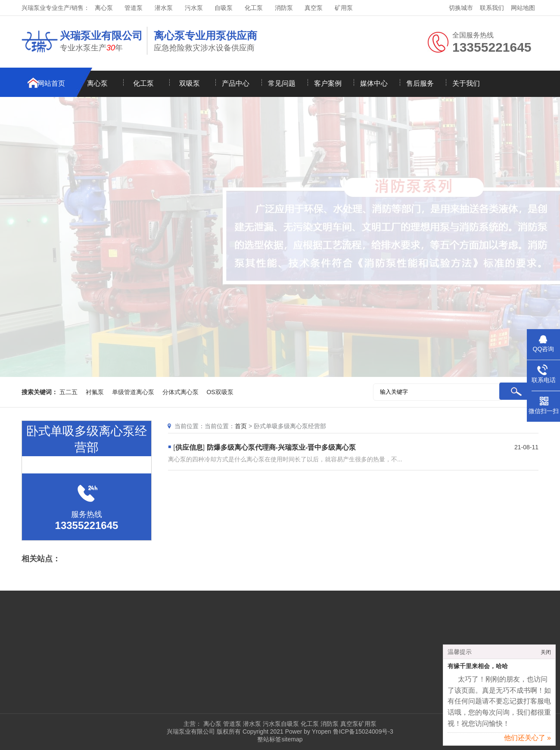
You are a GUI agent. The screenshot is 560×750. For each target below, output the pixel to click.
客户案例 (328, 83)
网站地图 (523, 8)
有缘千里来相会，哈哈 (478, 669)
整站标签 (269, 739)
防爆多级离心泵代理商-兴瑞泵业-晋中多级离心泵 (282, 447)
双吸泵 (190, 83)
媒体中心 (374, 83)
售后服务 (420, 83)
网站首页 (51, 83)
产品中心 (236, 83)
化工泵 (254, 8)
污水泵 (194, 8)
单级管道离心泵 (133, 392)
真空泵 (314, 8)
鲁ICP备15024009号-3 (362, 731)
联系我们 (492, 8)
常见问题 (282, 83)
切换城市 (461, 8)
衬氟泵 (95, 392)
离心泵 (104, 8)
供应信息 (189, 447)
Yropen (322, 731)
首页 (241, 426)
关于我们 (466, 83)
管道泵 (134, 8)
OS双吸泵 (220, 392)
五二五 (68, 392)
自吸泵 (224, 8)
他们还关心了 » (527, 741)
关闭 (546, 655)
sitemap (292, 739)
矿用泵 (344, 8)
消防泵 (284, 8)
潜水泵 (164, 8)
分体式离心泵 (180, 392)
